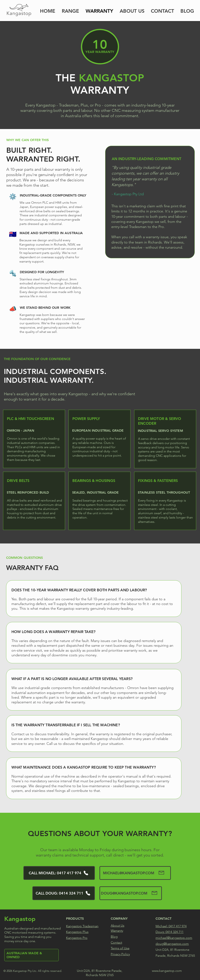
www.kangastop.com (167, 971)
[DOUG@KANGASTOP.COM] (131, 893)
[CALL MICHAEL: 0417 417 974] (59, 873)
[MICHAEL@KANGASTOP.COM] (135, 873)
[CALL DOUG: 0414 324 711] (64, 893)
